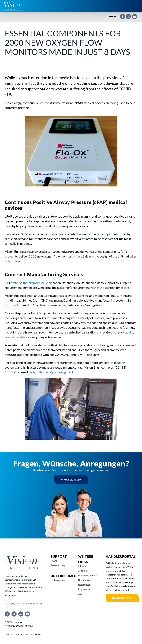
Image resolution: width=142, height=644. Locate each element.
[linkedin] (21, 614)
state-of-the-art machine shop (32, 283)
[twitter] (14, 614)
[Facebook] (121, 15)
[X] (127, 15)
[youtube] (27, 614)
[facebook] (7, 614)
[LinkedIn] (133, 15)
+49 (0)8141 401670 (71, 480)
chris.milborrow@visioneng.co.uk (51, 372)
